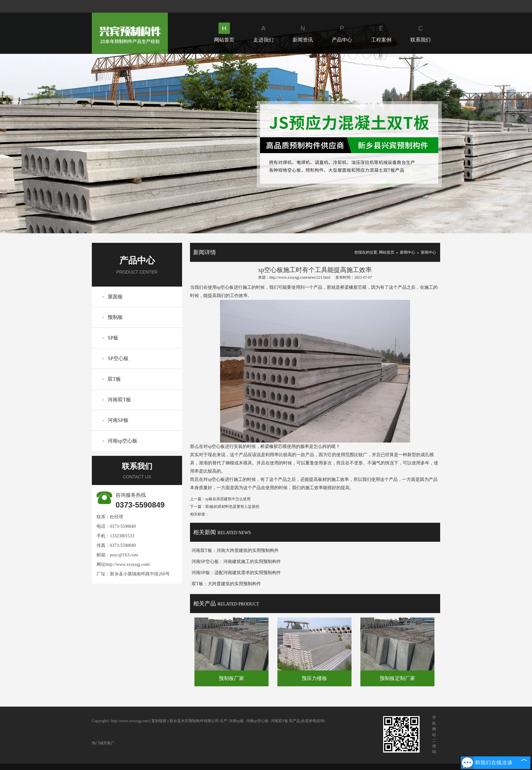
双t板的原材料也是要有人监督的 (232, 507)
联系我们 (421, 32)
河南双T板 (119, 400)
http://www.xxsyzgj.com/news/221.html (300, 277)
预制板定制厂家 (397, 678)
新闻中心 (408, 252)
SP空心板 (118, 358)
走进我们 (263, 32)
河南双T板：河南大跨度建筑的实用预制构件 (235, 550)
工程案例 (381, 32)
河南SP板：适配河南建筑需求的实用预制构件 (236, 573)
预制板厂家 (231, 678)
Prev (49, 143)
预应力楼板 (314, 678)
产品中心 (342, 32)
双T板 (114, 379)
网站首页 (224, 32)
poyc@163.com (124, 555)
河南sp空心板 (123, 441)
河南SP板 (118, 420)
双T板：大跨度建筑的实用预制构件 (226, 584)
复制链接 (159, 721)
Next (482, 143)
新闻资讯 (303, 32)
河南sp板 (236, 721)
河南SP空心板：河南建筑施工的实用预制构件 (236, 562)
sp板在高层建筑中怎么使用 (228, 499)
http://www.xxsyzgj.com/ (128, 564)
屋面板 (115, 297)
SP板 (113, 338)
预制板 (115, 317)
